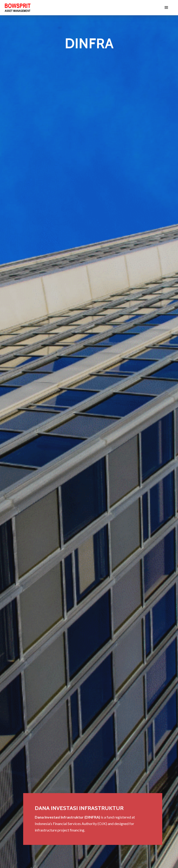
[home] (18, 8)
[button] (166, 8)
